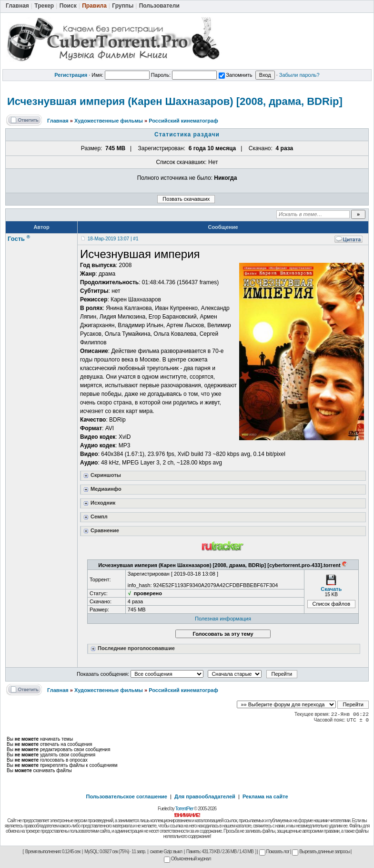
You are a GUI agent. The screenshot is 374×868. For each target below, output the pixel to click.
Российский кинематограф (183, 121)
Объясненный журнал (187, 859)
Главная (58, 121)
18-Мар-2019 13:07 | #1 (113, 239)
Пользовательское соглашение (127, 796)
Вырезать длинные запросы (321, 852)
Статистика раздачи (187, 134)
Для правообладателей (205, 796)
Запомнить (235, 75)
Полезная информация (223, 619)
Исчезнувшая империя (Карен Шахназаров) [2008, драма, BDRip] (175, 101)
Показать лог (274, 852)
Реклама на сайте (265, 796)
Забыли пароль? (299, 75)
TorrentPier (184, 809)
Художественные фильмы (109, 121)
